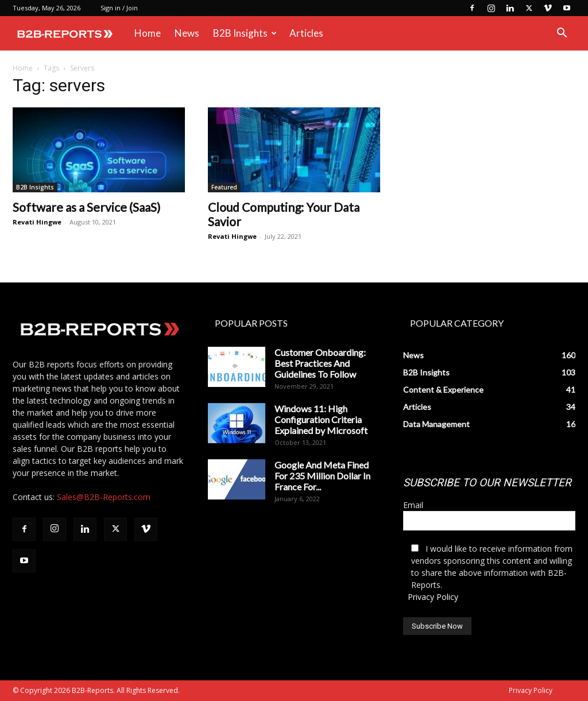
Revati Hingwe (37, 222)
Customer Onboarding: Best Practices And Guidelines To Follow (320, 363)
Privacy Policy (433, 597)
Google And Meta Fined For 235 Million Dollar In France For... (322, 476)
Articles (306, 33)
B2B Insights (245, 33)
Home (148, 33)
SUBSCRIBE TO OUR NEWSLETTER (487, 483)
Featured (224, 187)
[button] (562, 34)
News (187, 33)
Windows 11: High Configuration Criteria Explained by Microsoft (321, 419)
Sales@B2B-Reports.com (104, 497)
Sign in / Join (119, 8)
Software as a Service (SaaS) (86, 207)
